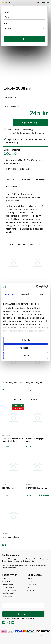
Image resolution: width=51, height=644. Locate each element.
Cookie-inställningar (10, 590)
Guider (30, 581)
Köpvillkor (6, 581)
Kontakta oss (7, 596)
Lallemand (6, 534)
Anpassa (26, 348)
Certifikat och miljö (9, 587)
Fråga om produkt (12, 186)
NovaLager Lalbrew (10, 537)
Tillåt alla (26, 340)
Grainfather (6, 435)
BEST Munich (8, 488)
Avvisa (26, 356)
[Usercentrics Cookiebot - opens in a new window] (36, 287)
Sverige (7, 2)
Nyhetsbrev (31, 587)
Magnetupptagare (34, 383)
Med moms (42, 3)
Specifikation (25, 179)
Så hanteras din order (10, 584)
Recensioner (41, 179)
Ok (24, 39)
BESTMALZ (6, 484)
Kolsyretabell (32, 590)
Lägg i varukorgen (31, 122)
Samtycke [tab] (9, 294)
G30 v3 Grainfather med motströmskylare (12, 440)
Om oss (30, 578)
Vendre (32, 618)
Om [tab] (42, 294)
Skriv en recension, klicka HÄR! (16, 169)
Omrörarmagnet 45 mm (12, 383)
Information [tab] (26, 294)
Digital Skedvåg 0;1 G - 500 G (36, 440)
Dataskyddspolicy (9, 593)
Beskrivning (10, 179)
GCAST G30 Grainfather (37, 488)
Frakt (4, 578)
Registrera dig (23, 614)
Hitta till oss (31, 584)
